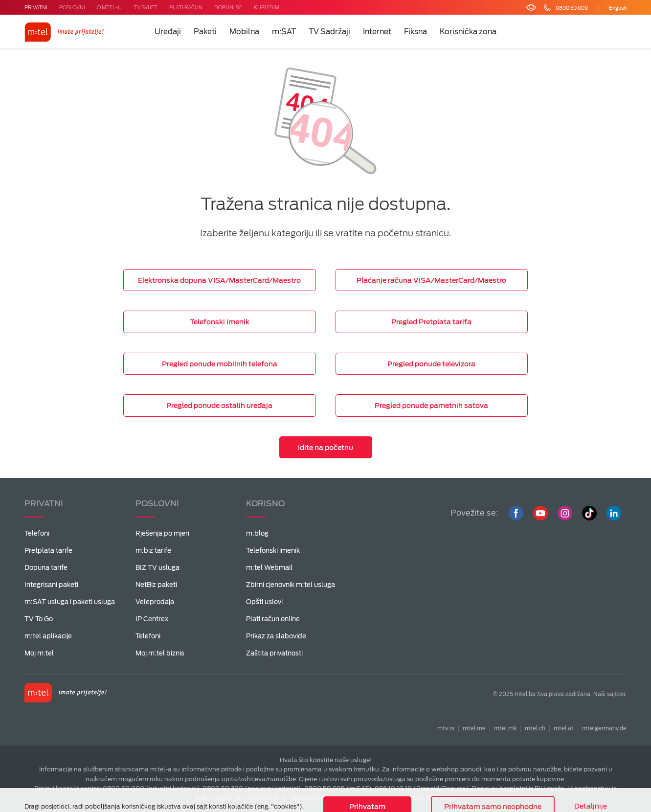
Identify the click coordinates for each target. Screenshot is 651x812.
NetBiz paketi (156, 585)
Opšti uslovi (264, 602)
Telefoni (37, 533)
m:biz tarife (153, 551)
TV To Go (39, 619)
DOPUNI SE (228, 7)
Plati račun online (273, 619)
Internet (377, 32)
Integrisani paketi (51, 585)
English (618, 8)
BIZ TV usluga (157, 568)
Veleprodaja (155, 602)
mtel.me (474, 728)
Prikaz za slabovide (276, 636)
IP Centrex (152, 619)
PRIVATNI (36, 7)
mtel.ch (535, 728)
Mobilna (244, 32)
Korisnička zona (468, 32)
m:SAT (284, 32)
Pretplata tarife (48, 551)
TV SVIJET (146, 7)
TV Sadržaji (329, 32)
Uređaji (168, 32)
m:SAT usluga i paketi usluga (70, 602)
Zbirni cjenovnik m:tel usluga (291, 585)
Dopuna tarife (46, 568)
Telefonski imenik (273, 551)
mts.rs (446, 728)
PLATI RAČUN (186, 7)
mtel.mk (505, 728)
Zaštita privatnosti (274, 653)
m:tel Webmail (269, 568)
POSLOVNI (72, 7)
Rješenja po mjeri (162, 533)
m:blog (257, 533)
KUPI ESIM (267, 7)
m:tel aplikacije (48, 636)
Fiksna (415, 32)
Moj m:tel (39, 653)
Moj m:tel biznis (160, 653)
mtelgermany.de (604, 728)
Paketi (205, 32)
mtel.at (564, 728)
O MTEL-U (109, 7)
